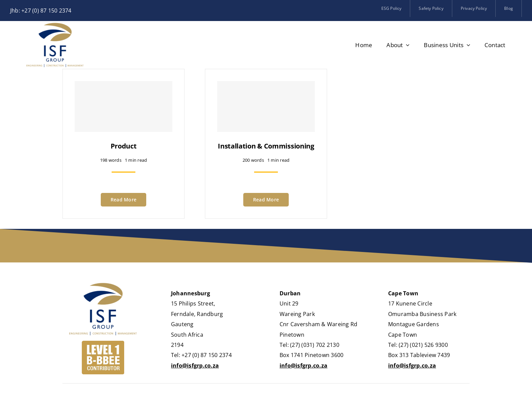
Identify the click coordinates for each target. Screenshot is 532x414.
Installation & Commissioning (266, 146)
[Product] (123, 106)
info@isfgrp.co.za (195, 366)
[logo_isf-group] (55, 25)
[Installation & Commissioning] (266, 106)
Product (124, 146)
